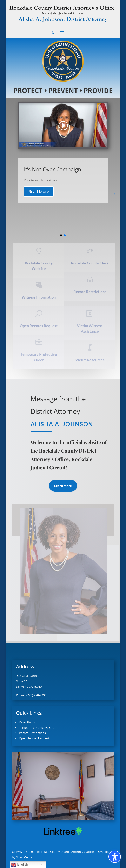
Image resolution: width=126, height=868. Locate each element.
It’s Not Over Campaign (53, 169)
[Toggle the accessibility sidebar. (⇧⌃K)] (115, 857)
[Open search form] (53, 32)
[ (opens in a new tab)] (91, 251)
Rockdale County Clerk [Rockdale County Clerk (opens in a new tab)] (90, 263)
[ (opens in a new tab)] (39, 251)
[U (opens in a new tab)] (39, 314)
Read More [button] (39, 191)
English (20, 865)
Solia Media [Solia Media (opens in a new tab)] (24, 857)
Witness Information (39, 297)
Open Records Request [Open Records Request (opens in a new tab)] (39, 326)
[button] (62, 33)
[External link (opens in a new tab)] (63, 835)
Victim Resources (90, 360)
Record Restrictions (90, 292)
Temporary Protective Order (38, 728)
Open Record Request (34, 738)
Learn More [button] (63, 486)
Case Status (27, 722)
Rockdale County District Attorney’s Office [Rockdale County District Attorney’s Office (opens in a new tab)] (65, 852)
